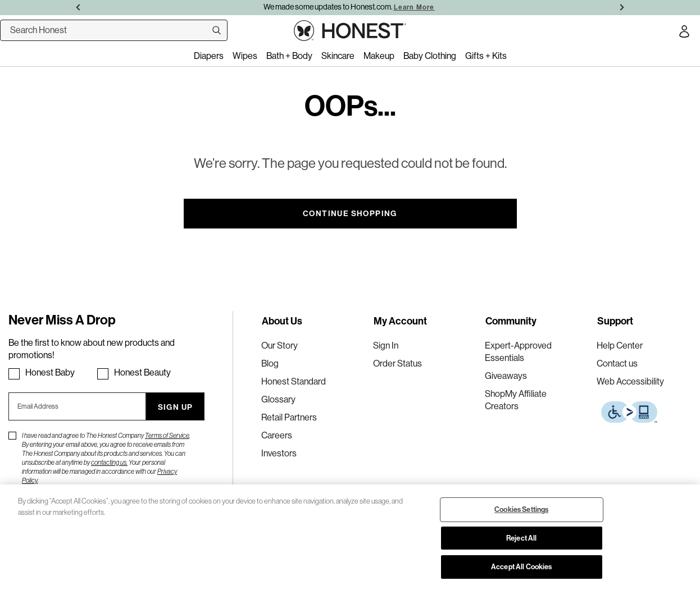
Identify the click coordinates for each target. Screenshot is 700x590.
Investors (279, 453)
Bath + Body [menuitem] (289, 56)
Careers (277, 435)
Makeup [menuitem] (379, 56)
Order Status (397, 363)
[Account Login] (684, 33)
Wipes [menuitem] (245, 56)
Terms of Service (167, 436)
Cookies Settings (521, 509)
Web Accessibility (630, 381)
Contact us (617, 363)
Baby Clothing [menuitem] (430, 56)
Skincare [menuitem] (338, 56)
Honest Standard (294, 381)
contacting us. (109, 463)
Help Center (620, 346)
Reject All (521, 538)
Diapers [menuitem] (209, 56)
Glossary (278, 399)
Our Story (279, 346)
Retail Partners (289, 417)
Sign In (386, 346)
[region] (350, 537)
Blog (270, 363)
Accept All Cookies (521, 566)
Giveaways (506, 376)
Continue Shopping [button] (350, 213)
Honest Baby (50, 372)
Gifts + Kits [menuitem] (486, 56)
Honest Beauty (142, 372)
